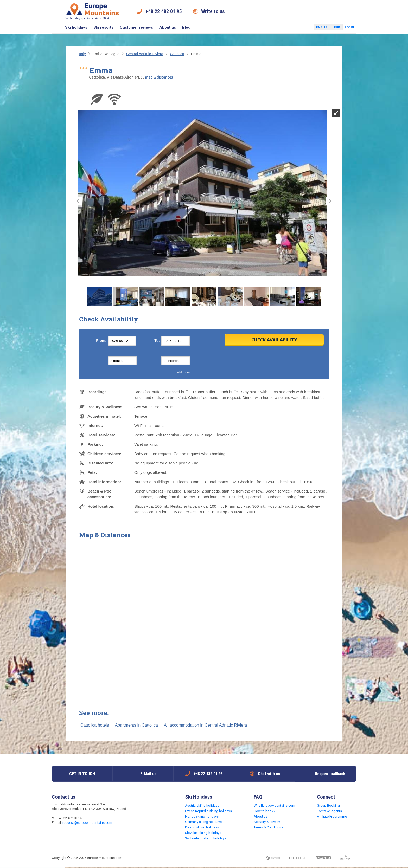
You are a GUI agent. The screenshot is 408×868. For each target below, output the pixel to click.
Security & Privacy (267, 822)
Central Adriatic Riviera (145, 54)
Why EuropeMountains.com (274, 805)
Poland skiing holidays (202, 827)
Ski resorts (103, 27)
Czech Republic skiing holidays (208, 811)
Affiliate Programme (332, 816)
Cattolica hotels (95, 725)
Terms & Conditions (268, 827)
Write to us (213, 11)
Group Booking (328, 805)
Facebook (298, 27)
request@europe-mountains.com (87, 823)
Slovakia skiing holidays (203, 833)
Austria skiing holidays (202, 805)
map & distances (159, 77)
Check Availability (274, 340)
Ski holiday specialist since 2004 (92, 11)
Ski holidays (76, 27)
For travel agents (329, 811)
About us (168, 27)
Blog (186, 27)
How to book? (264, 811)
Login (349, 27)
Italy (82, 54)
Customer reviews (136, 27)
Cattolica (177, 54)
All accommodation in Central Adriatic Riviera (205, 725)
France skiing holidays (202, 816)
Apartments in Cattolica (137, 725)
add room (183, 372)
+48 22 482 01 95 (164, 11)
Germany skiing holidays (203, 822)
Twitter (305, 27)
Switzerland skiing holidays (206, 838)
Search (57, 27)
